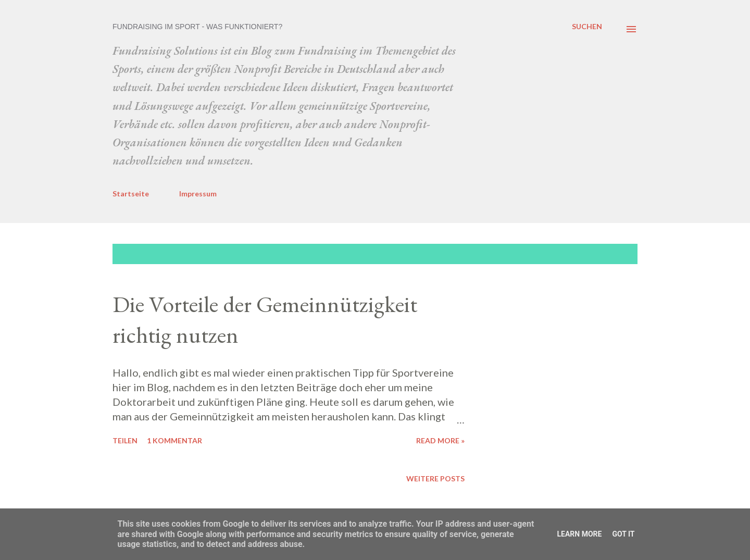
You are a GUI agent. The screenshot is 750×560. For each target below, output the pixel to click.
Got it (623, 534)
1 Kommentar (174, 440)
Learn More (579, 534)
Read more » (440, 440)
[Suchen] (587, 27)
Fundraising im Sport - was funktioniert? (197, 27)
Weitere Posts (435, 478)
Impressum (198, 194)
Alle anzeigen (601, 254)
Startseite (131, 194)
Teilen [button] (125, 440)
